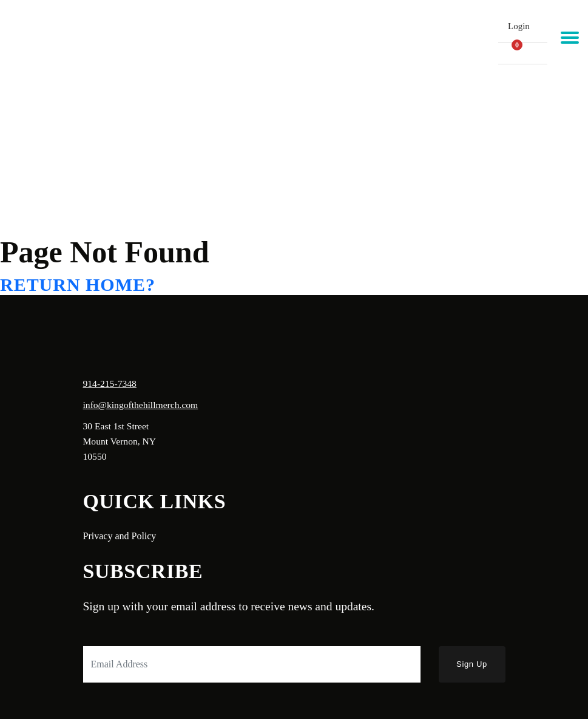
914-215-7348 (110, 383)
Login (519, 26)
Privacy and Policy (120, 536)
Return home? (78, 285)
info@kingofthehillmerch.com (141, 405)
